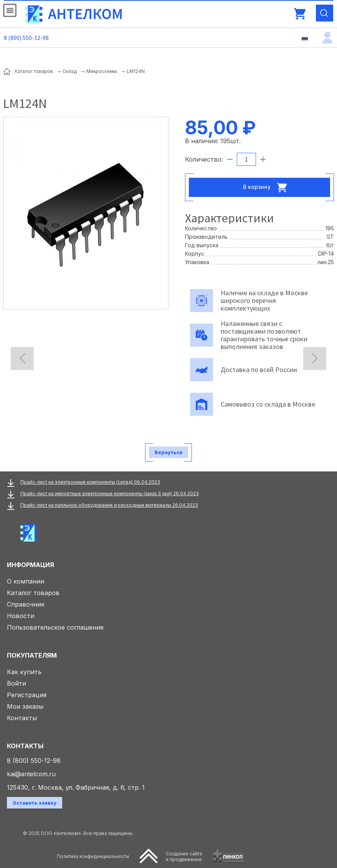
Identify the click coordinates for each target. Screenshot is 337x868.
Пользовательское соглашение (55, 627)
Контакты (22, 718)
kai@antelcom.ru (31, 774)
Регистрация (27, 695)
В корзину (267, 187)
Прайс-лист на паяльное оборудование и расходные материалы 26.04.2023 (109, 505)
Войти (17, 683)
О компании (26, 581)
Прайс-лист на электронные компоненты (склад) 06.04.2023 (90, 482)
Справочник (26, 604)
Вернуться (168, 452)
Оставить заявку (35, 803)
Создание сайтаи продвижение (184, 856)
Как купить (24, 672)
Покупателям (32, 655)
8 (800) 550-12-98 (26, 38)
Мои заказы (25, 706)
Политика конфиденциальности (93, 856)
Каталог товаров (33, 593)
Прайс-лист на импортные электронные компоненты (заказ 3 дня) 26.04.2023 (110, 494)
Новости (21, 616)
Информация (31, 565)
